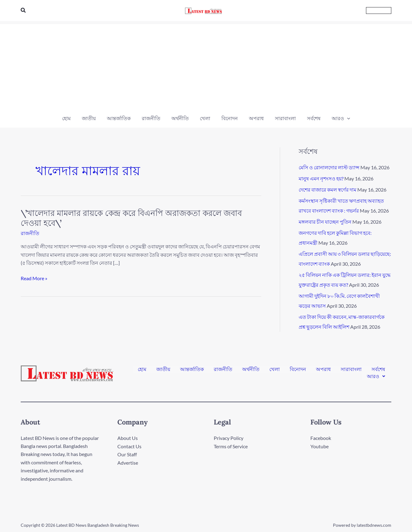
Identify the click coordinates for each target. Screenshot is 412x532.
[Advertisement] (206, 67)
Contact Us (129, 446)
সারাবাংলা (351, 370)
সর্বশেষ (378, 370)
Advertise (128, 462)
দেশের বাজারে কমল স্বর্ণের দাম (328, 190)
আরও (376, 375)
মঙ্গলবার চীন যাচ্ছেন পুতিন (325, 222)
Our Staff (127, 454)
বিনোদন (298, 370)
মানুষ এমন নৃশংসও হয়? (321, 178)
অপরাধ (323, 370)
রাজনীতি (30, 233)
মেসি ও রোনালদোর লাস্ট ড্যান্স (329, 167)
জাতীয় (163, 370)
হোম (142, 370)
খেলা (275, 370)
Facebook (321, 438)
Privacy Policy (229, 438)
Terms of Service (231, 446)
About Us (128, 438)
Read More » (34, 278)
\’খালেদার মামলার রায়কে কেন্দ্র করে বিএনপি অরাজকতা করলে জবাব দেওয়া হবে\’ (131, 218)
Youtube (320, 446)
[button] (23, 10)
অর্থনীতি (251, 370)
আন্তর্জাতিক (192, 370)
